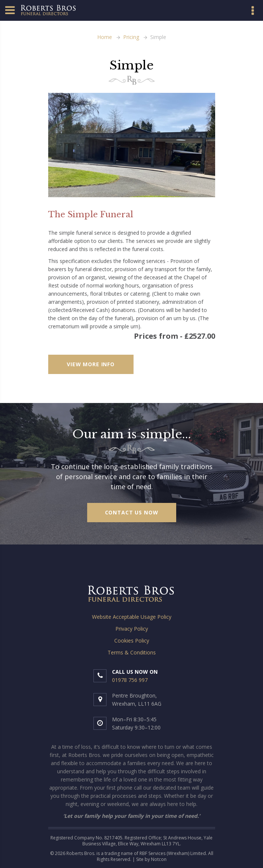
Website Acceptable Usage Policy (132, 617)
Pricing (131, 37)
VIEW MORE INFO (91, 364)
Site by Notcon (151, 859)
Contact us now (132, 512)
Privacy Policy (132, 629)
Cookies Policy (132, 641)
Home (105, 37)
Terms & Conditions (132, 652)
